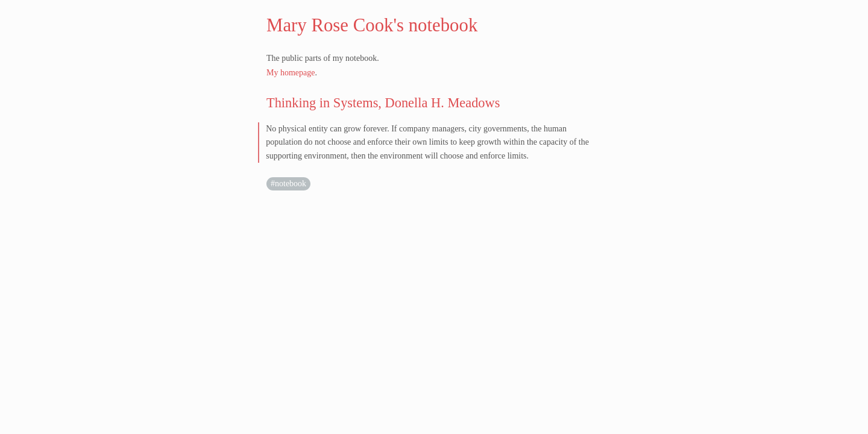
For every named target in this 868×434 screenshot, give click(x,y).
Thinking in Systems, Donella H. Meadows (383, 103)
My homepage (291, 73)
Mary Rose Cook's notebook (372, 25)
